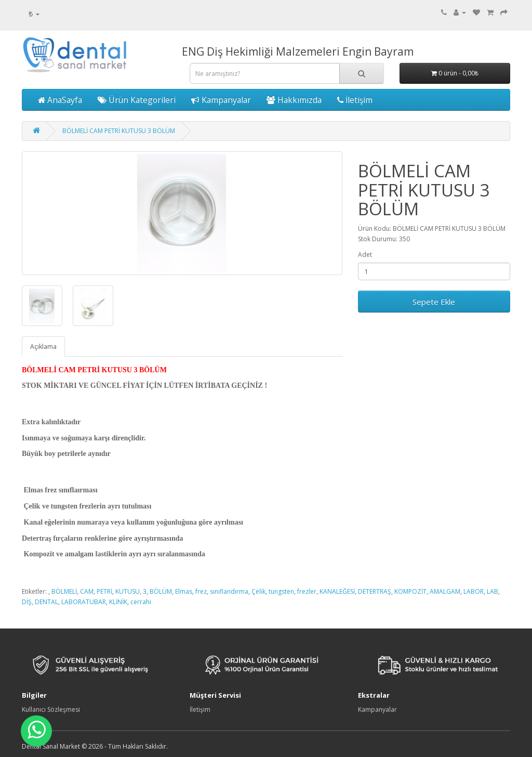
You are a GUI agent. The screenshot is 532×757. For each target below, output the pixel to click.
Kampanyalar (221, 100)
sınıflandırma (229, 591)
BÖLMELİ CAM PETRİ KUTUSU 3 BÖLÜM (119, 131)
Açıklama (43, 347)
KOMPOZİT (410, 591)
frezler (307, 591)
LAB (493, 591)
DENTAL (46, 602)
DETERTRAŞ (375, 591)
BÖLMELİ (64, 591)
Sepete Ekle (434, 302)
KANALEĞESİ (337, 591)
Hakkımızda (294, 100)
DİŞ (27, 602)
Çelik (258, 591)
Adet (365, 254)
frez (201, 591)
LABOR (474, 591)
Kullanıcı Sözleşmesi (51, 709)
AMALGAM (445, 591)
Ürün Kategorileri (137, 100)
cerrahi (141, 602)
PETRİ (104, 591)
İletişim (355, 100)
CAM (87, 591)
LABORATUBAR (84, 602)
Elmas (184, 591)
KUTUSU (128, 591)
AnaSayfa (60, 100)
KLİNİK (118, 602)
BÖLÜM (161, 591)
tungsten (281, 591)
